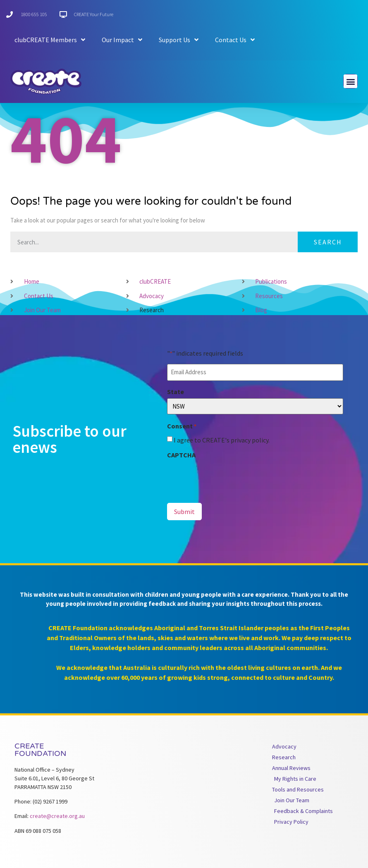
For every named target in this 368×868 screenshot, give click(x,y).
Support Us (179, 40)
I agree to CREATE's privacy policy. (222, 440)
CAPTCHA (181, 455)
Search (328, 242)
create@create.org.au (57, 816)
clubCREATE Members (50, 40)
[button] (350, 81)
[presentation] (230, 478)
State (176, 392)
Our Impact (122, 40)
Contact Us (235, 40)
